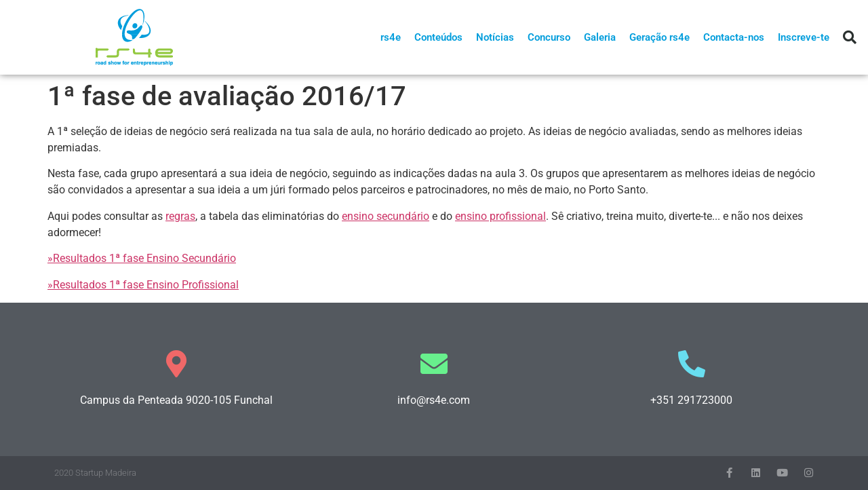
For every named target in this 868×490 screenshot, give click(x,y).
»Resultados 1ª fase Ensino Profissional (143, 285)
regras (180, 216)
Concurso (549, 37)
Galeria (600, 37)
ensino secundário (386, 216)
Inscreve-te (804, 37)
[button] (850, 37)
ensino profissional (500, 216)
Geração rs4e (659, 37)
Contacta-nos (734, 37)
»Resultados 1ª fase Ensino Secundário (142, 258)
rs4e (391, 37)
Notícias (495, 37)
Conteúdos (438, 37)
